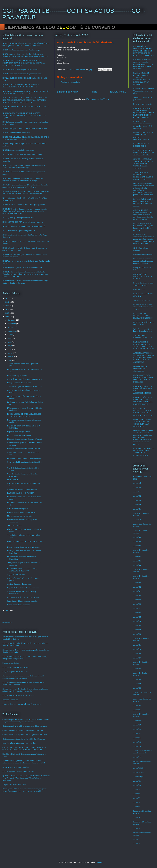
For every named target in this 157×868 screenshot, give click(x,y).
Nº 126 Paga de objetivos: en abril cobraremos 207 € (22, 268)
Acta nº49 (137, 537)
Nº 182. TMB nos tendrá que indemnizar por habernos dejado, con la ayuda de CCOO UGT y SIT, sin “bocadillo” (26, 44)
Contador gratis (7, 622)
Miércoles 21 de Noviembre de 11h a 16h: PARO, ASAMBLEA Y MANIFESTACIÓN (144, 452)
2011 (7, 306)
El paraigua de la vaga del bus (18, 432)
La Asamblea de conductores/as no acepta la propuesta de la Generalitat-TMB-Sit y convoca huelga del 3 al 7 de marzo (144, 239)
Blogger (99, 862)
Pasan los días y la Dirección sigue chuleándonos (140, 368)
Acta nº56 (137, 487)
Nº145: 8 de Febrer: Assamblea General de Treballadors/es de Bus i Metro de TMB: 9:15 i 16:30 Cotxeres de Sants (26, 193)
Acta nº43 (137, 583)
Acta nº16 (137, 738)
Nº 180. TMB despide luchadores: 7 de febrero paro (22, 50)
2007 (7, 610)
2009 (7, 313)
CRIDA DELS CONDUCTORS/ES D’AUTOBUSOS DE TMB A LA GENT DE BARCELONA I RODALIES (24, 749)
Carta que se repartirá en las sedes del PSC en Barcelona (24, 739)
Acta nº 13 (137, 757)
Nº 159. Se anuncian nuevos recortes (16, 133)
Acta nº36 (137, 613)
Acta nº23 (137, 688)
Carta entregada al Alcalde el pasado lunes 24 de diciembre (25, 726)
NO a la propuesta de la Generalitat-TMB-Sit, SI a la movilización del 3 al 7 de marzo (143, 227)
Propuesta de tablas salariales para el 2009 (18, 695)
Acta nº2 (137, 839)
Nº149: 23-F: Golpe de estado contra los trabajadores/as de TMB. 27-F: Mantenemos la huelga (25, 166)
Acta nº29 (137, 649)
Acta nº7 (137, 798)
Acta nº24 (137, 684)
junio (10, 342)
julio (10, 338)
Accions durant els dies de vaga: (19, 584)
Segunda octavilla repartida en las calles (22, 601)
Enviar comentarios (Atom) (98, 99)
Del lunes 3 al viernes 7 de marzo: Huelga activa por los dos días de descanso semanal (143, 202)
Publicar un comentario (70, 82)
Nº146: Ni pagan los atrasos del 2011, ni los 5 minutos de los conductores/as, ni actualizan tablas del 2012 (26, 186)
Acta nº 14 (137, 746)
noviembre (12, 324)
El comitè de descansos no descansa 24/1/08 (24, 449)
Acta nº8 (137, 794)
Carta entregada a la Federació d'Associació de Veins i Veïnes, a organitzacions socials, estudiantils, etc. (26, 721)
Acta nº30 (137, 634)
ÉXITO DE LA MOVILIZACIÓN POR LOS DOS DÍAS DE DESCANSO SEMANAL (143, 412)
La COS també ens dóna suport (19, 435)
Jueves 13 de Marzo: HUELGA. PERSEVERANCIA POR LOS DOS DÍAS (143, 176)
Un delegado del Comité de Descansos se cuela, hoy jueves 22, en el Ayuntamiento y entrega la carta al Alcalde (25, 790)
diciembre (12, 320)
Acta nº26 (137, 669)
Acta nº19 (137, 725)
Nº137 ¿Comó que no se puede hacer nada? (19, 218)
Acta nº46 (137, 557)
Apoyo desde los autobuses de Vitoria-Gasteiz (24, 379)
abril (10, 349)
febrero (11, 357)
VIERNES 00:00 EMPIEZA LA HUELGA (143, 336)
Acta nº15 (137, 742)
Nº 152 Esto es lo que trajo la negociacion (18, 150)
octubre (11, 327)
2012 (7, 302)
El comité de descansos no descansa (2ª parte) (24, 439)
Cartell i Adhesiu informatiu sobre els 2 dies (19, 743)
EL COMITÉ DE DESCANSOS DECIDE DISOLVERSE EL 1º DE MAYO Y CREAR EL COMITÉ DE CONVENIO (144, 51)
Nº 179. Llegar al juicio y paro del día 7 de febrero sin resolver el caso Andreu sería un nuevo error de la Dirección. (25, 55)
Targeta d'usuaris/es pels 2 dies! (14, 785)
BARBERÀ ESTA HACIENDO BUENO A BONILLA (143, 276)
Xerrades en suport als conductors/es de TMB (24, 387)
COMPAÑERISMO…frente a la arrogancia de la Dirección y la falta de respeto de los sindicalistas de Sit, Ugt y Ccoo (143, 215)
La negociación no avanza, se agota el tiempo (24, 458)
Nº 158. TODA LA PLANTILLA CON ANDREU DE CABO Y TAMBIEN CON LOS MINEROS (26, 138)
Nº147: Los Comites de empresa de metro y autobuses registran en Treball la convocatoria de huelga (23, 179)
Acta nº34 (137, 621)
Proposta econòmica (10, 700)
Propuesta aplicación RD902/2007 (15, 671)
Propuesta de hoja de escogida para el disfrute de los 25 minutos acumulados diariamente (23, 677)
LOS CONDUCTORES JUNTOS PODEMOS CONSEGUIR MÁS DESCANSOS (142, 423)
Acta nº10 (137, 785)
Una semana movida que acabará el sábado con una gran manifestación (143, 261)
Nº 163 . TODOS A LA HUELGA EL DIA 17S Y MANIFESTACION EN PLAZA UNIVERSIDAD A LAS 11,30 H (24, 115)
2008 (7, 317)
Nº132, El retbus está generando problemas (19, 230)
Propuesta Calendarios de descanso (16, 667)
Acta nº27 (137, 658)
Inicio (94, 92)
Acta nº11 (137, 781)
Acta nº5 (137, 807)
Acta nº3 (137, 828)
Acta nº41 (137, 591)
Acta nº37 (137, 608)
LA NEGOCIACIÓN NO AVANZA (21, 493)
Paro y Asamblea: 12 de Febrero (19, 383)
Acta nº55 (137, 492)
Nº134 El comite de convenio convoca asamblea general (24, 226)
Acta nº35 (137, 617)
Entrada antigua (118, 92)
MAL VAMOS (13, 480)
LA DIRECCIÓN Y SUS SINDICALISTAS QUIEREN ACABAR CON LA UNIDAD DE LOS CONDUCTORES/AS (144, 113)
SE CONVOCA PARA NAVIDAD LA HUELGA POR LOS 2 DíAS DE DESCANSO (143, 378)
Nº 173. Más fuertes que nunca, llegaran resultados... (22, 74)
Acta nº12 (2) (138, 772)
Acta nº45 (137, 561)
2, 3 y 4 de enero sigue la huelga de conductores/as (143, 330)
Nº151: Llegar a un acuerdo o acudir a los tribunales (22, 154)
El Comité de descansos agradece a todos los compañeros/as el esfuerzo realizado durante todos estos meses (143, 64)
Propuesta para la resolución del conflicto (18, 771)
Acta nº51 (137, 509)
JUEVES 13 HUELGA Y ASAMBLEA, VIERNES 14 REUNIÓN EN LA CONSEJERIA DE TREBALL (143, 163)
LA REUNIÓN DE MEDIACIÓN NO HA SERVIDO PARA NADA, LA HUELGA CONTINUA (144, 345)
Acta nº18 (137, 729)
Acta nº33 (137, 625)
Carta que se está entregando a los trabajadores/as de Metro (25, 735)
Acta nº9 (137, 789)
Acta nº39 (137, 600)
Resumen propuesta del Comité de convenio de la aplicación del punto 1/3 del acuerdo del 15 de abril (25, 690)
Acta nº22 (137, 705)
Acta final (137, 483)
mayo (10, 346)
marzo (10, 353)
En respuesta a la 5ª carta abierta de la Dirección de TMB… (143, 307)
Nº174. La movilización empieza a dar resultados (21, 69)
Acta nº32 (137, 630)
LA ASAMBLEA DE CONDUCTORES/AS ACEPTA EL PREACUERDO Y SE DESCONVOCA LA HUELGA (142, 79)
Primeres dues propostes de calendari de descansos (22, 704)
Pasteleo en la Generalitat (143, 254)
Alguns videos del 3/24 (16, 574)
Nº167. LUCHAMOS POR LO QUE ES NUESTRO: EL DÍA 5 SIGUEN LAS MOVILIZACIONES (26, 92)
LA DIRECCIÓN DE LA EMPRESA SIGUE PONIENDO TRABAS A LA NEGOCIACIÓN (143, 401)
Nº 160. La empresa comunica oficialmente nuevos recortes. (25, 128)
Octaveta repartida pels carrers (19, 605)
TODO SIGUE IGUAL (16, 526)
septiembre (12, 331)
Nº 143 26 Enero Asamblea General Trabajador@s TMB (24, 205)
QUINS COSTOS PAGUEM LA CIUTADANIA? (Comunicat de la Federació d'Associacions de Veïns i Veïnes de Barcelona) (26, 778)
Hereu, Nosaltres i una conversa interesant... (24, 547)
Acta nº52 (137, 505)
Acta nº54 (137, 496)
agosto (10, 335)
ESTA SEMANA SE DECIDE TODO (141, 145)
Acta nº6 (137, 802)
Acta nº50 (137, 520)
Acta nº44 (137, 565)
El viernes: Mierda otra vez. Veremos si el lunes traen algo (144, 91)
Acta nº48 (137, 541)
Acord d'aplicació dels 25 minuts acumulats (143, 752)
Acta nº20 (137, 721)
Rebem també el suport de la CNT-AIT (22, 512)
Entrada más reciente (68, 92)
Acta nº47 (137, 546)
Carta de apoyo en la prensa (18, 509)
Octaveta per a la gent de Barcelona (16, 767)
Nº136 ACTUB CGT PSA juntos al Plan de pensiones (23, 222)
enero (10, 360)
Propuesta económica (11, 663)
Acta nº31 (137, 645)
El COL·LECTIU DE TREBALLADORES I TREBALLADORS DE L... (24, 415)
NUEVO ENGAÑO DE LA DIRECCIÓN (23, 597)
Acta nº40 (137, 595)
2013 (7, 298)
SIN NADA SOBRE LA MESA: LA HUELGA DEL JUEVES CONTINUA (144, 152)
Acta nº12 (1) (138, 777)
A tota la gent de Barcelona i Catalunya (22, 489)
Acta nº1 (137, 843)
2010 (7, 309)
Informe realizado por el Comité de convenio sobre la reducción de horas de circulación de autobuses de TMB (24, 762)
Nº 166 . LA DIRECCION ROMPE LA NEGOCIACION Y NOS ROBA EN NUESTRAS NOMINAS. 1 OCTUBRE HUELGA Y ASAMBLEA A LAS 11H (25, 100)
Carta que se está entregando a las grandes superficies (23, 730)
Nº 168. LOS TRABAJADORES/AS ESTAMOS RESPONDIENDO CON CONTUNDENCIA (21, 86)
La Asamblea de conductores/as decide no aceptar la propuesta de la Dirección (143, 125)
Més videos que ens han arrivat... (20, 516)
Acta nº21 (137, 710)
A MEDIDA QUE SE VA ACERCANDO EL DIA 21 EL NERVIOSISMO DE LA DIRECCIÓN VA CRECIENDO (144, 357)
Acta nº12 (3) (138, 768)
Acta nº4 (137, 817)
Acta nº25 (137, 679)
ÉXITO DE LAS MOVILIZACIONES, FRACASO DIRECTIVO (22, 570)
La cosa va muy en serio (142, 104)
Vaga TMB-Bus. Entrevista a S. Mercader (23, 588)
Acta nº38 (137, 604)
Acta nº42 (137, 587)
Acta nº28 (137, 653)
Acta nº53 (137, 500)
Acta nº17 (137, 733)
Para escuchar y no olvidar (17, 375)
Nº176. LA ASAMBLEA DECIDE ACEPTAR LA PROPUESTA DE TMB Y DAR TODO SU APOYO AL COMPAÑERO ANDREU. (24, 63)
